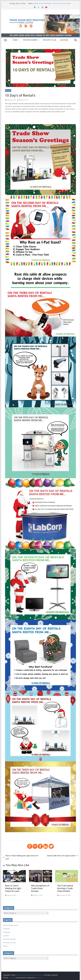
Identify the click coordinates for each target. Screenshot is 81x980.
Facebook (6, 929)
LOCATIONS (64, 40)
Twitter (5, 946)
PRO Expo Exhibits (9, 939)
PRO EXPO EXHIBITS (30, 40)
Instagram (7, 932)
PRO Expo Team (23, 100)
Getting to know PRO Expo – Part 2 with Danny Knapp (52, 3)
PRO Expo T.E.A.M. (9, 943)
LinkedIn (6, 936)
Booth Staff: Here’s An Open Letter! (63, 856)
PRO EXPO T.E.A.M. (50, 40)
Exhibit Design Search (11, 925)
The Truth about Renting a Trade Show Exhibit (65, 888)
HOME (15, 40)
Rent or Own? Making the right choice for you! (21, 857)
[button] (18, 40)
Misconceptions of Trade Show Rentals (40, 888)
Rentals (8, 90)
